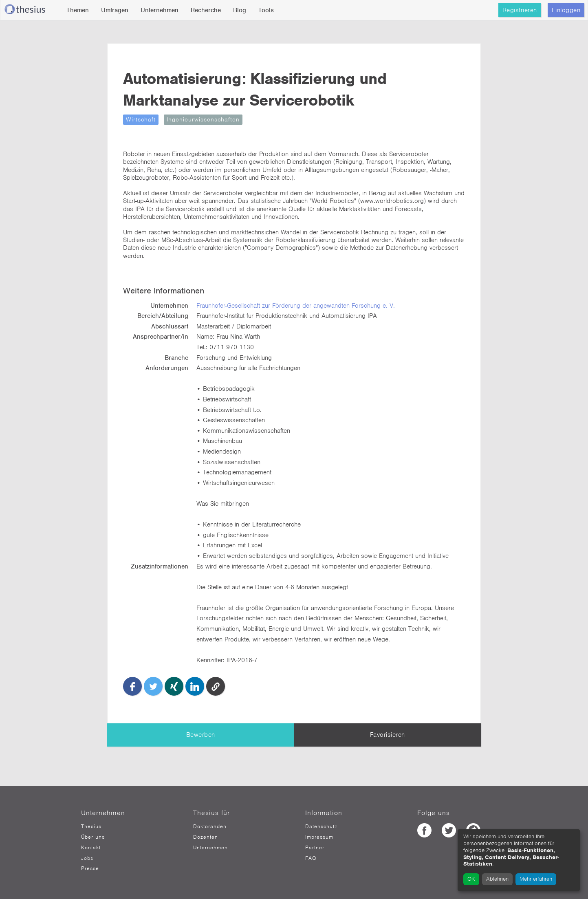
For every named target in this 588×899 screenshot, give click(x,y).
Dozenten (206, 837)
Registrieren (520, 10)
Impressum (319, 837)
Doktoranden (210, 826)
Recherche (206, 10)
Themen (78, 10)
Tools (266, 10)
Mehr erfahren (536, 879)
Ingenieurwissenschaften (203, 119)
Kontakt (91, 848)
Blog (240, 10)
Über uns (93, 837)
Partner (315, 848)
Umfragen (115, 10)
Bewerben (201, 735)
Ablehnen (497, 879)
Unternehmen (160, 10)
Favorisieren (388, 735)
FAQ (311, 858)
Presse (90, 868)
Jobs (87, 858)
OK (471, 879)
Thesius (91, 826)
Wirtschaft (141, 119)
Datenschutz (321, 826)
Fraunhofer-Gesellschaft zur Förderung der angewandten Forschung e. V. (296, 306)
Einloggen (566, 10)
